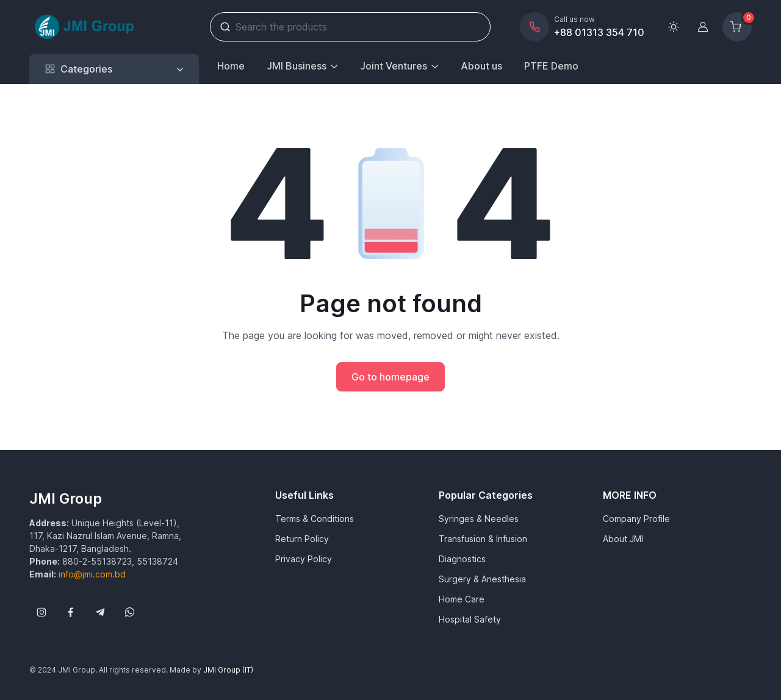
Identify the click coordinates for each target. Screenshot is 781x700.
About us (481, 66)
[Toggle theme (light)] (674, 27)
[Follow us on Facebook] (71, 612)
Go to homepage (390, 377)
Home (231, 66)
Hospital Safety (470, 619)
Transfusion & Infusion (483, 539)
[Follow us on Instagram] (41, 612)
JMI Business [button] (297, 66)
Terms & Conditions (315, 519)
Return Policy (302, 539)
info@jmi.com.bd (92, 574)
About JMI (623, 539)
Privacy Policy (304, 559)
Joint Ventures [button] (394, 66)
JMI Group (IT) (228, 670)
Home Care (462, 599)
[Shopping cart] (737, 27)
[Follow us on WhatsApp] (129, 612)
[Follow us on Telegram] (100, 612)
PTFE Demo (551, 66)
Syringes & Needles (479, 519)
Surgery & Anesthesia (482, 579)
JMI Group (66, 498)
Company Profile (636, 519)
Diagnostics (462, 559)
